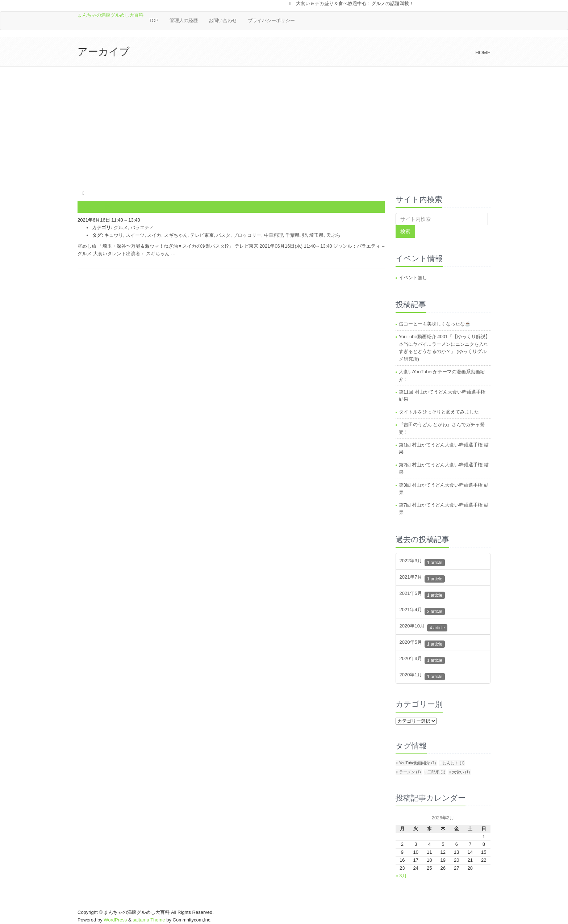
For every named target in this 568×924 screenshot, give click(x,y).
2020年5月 (422, 644)
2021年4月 (422, 611)
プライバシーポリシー (271, 20)
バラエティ (142, 228)
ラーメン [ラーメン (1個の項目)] (410, 772)
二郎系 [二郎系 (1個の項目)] (436, 772)
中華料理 (273, 235)
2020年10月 (424, 628)
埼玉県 (316, 235)
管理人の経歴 (184, 20)
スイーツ (135, 235)
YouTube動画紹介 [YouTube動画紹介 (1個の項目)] (418, 763)
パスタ (223, 235)
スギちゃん (176, 235)
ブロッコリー (247, 235)
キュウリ (114, 235)
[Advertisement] (284, 121)
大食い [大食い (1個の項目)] (461, 772)
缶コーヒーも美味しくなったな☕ (435, 324)
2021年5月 (422, 595)
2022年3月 (422, 562)
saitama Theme (149, 920)
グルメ (121, 228)
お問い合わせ (223, 20)
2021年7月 (422, 579)
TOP (154, 20)
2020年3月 (422, 660)
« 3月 (401, 876)
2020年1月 (422, 677)
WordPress (115, 920)
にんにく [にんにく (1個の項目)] (454, 763)
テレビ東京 (202, 235)
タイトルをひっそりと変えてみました (439, 412)
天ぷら (333, 235)
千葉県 (293, 235)
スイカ (154, 235)
